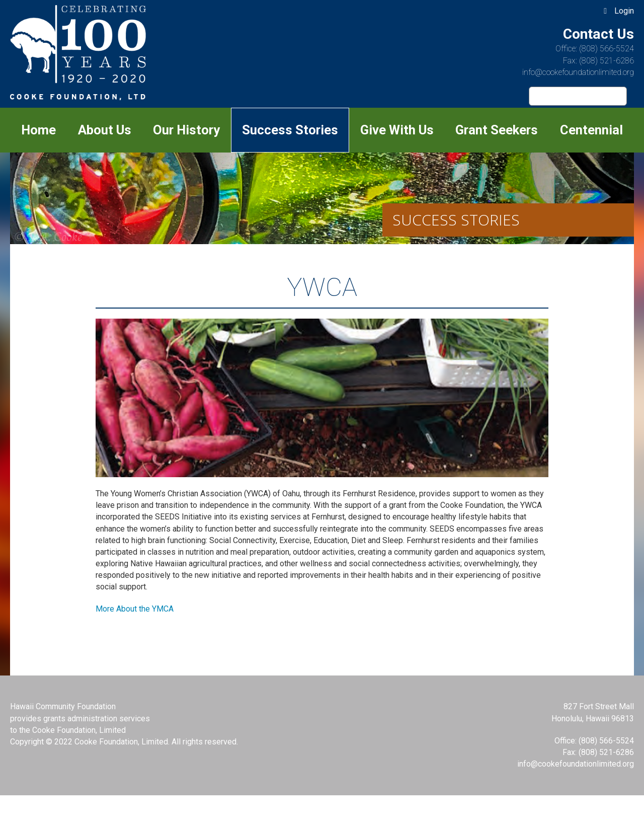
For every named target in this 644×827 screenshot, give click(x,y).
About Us (105, 130)
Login (624, 11)
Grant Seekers (497, 130)
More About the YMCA (135, 609)
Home (38, 130)
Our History (186, 130)
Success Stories (290, 130)
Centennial (591, 130)
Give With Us (397, 130)
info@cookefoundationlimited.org (578, 72)
